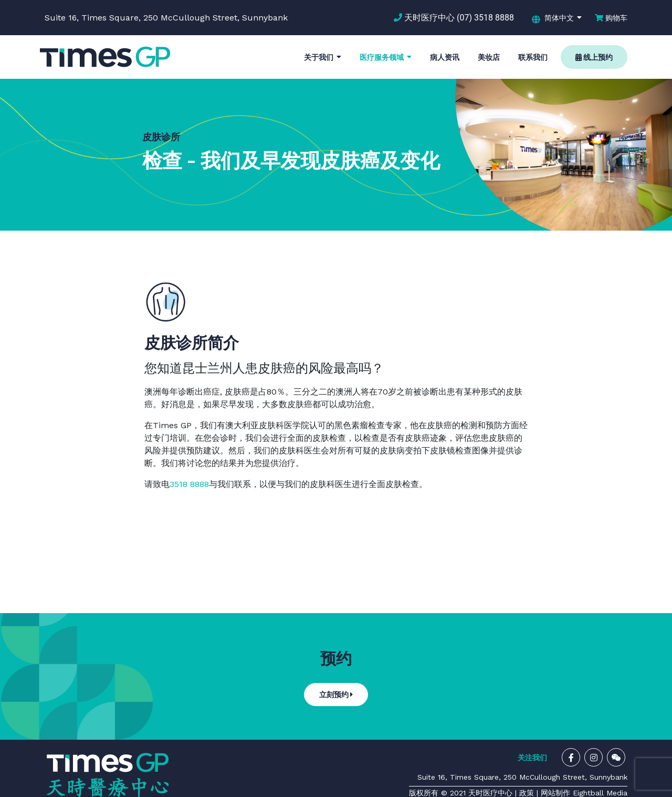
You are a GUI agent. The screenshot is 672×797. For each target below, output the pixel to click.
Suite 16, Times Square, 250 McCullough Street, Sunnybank (166, 18)
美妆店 (489, 57)
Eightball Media (600, 793)
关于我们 (323, 57)
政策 (527, 793)
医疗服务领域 (386, 57)
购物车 (611, 18)
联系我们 (533, 57)
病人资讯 (445, 57)
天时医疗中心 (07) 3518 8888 (454, 18)
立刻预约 (336, 694)
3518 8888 (189, 484)
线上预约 (594, 57)
